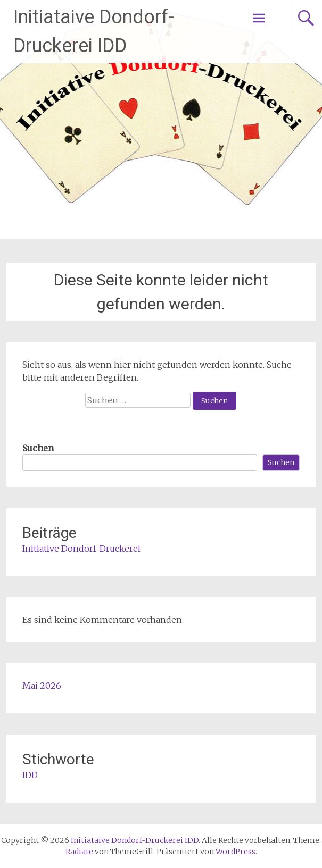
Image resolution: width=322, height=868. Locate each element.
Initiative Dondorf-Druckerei (81, 549)
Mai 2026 (42, 686)
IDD (30, 775)
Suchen (38, 448)
